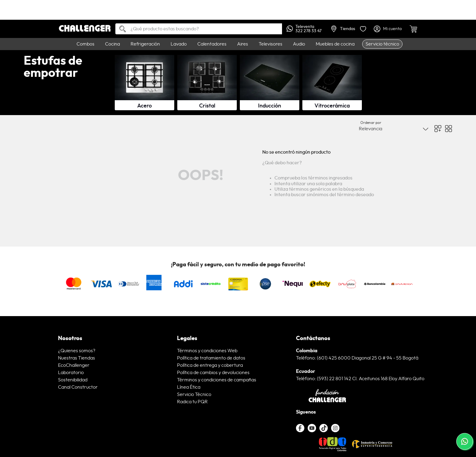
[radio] (438, 129)
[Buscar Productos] (120, 29)
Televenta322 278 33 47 (304, 29)
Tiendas (343, 29)
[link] (238, 10)
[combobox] (199, 29)
